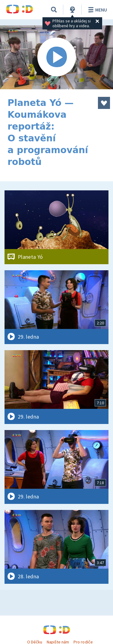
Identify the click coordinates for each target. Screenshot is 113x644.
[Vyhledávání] (54, 10)
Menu (97, 10)
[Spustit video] (56, 57)
